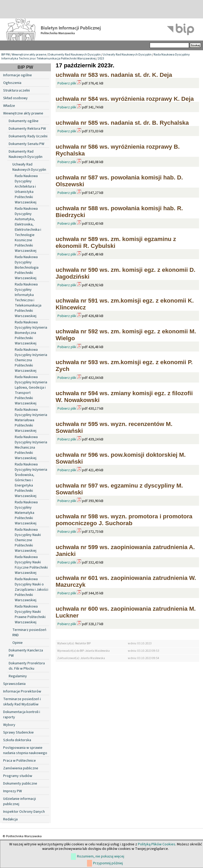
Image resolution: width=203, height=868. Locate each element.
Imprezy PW (13, 791)
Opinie (18, 643)
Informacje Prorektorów (22, 691)
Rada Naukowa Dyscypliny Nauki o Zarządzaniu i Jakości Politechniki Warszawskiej (32, 590)
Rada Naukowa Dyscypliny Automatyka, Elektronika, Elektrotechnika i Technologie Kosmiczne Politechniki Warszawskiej (28, 230)
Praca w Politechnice (20, 761)
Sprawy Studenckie (18, 732)
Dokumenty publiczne (20, 784)
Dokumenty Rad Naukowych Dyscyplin (74, 55)
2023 (101, 59)
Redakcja (10, 819)
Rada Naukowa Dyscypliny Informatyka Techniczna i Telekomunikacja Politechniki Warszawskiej (96, 57)
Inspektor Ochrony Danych (24, 812)
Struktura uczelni (16, 91)
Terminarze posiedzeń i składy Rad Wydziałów (22, 702)
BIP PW (6, 55)
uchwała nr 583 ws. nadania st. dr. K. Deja (114, 75)
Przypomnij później (108, 863)
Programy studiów (18, 776)
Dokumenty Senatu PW (26, 144)
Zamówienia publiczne (21, 768)
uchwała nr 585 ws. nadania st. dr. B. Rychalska (122, 123)
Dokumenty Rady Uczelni (28, 136)
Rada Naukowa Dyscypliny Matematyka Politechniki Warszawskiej (26, 513)
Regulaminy (18, 676)
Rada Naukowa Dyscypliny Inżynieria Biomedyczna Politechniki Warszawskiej (31, 333)
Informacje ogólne (18, 75)
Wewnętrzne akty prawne (29, 55)
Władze (9, 106)
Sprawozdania (14, 684)
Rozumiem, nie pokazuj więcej (101, 856)
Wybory (9, 725)
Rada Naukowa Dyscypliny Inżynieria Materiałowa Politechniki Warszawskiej (31, 420)
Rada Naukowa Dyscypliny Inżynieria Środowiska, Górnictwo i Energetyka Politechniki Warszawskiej (31, 480)
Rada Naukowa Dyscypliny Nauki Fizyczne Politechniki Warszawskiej (31, 565)
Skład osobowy (15, 98)
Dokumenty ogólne (24, 121)
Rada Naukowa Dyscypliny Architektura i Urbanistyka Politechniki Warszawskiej (26, 189)
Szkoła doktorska (17, 740)
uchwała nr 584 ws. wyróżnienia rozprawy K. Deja (125, 99)
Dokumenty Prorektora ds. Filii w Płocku (27, 666)
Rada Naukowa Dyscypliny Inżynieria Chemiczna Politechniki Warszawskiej (31, 360)
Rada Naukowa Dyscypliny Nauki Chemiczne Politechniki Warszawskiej (28, 540)
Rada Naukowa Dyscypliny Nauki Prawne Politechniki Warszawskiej (30, 614)
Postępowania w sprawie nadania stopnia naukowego (25, 750)
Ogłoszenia (12, 83)
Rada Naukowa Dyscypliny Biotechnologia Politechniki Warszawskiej (27, 268)
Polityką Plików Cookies (157, 844)
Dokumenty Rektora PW (27, 129)
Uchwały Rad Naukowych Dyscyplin (127, 55)
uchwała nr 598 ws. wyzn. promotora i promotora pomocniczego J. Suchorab (124, 520)
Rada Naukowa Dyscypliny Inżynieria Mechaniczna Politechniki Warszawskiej (31, 448)
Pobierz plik (67, 83)
